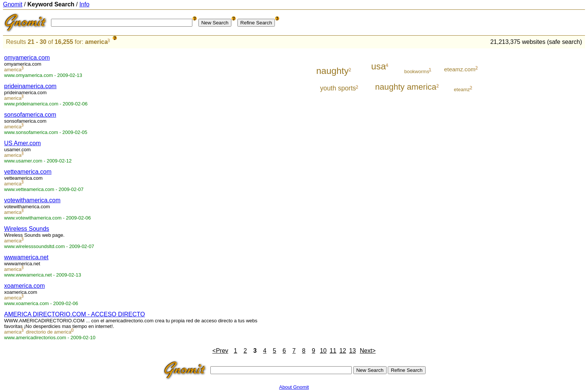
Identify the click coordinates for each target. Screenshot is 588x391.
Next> (367, 351)
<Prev (220, 351)
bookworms (417, 71)
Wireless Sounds (27, 229)
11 (333, 351)
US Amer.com (22, 143)
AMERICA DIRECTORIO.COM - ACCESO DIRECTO (74, 314)
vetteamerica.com (28, 172)
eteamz (462, 89)
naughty (332, 71)
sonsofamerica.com (30, 115)
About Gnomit (294, 387)
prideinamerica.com (30, 86)
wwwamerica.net (26, 257)
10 (323, 351)
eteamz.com (460, 69)
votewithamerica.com (32, 200)
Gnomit (13, 4)
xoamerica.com (24, 286)
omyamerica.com (27, 58)
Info (85, 4)
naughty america (406, 87)
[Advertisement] (554, 162)
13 (352, 351)
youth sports (338, 88)
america (97, 42)
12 (343, 351)
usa (379, 66)
